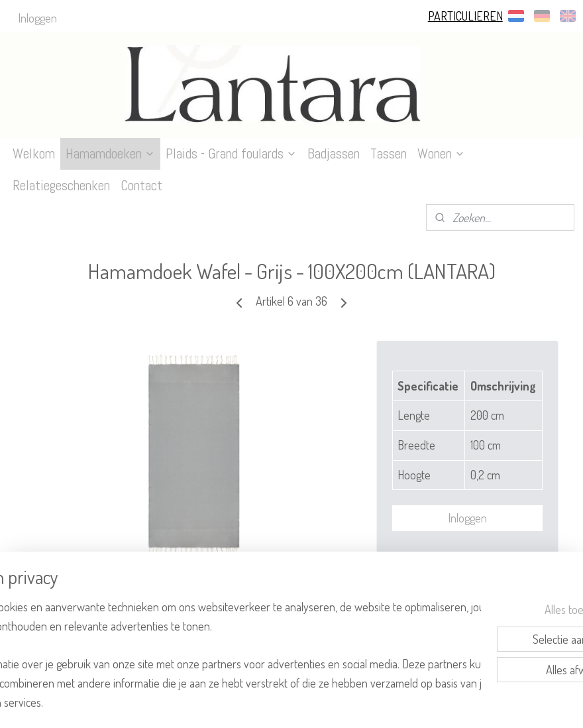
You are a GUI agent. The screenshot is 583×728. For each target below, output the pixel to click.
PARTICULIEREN (465, 16)
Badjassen (334, 153)
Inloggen (37, 18)
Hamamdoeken (110, 153)
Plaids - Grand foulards (231, 153)
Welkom (34, 153)
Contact (141, 185)
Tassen (389, 153)
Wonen (441, 153)
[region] (204, 644)
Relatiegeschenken (61, 185)
